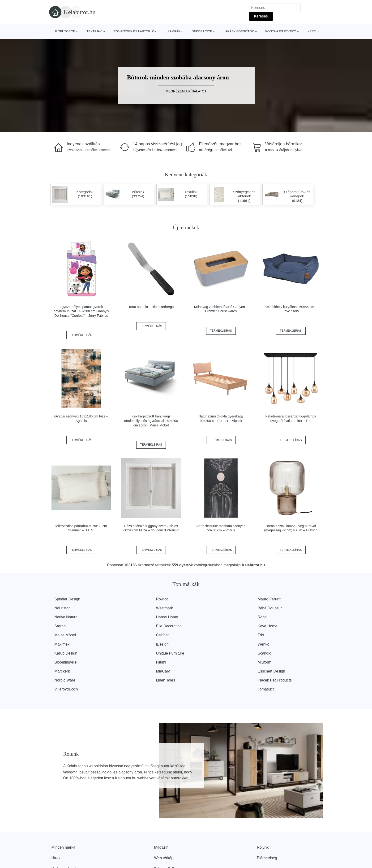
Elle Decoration (208, 617)
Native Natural (207, 608)
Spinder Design (68, 599)
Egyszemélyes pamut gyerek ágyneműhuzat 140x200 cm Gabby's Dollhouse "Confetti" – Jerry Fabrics (81, 311)
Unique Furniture (280, 635)
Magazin (161, 819)
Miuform (273, 644)
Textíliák (94, 31)
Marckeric (63, 652)
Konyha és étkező (281, 31)
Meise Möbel (66, 626)
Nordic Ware (276, 652)
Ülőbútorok (65, 31)
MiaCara (132, 652)
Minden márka (63, 819)
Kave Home (276, 617)
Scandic (62, 644)
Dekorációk (202, 31)
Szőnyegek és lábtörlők (135, 31)
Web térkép (164, 830)
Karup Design (207, 635)
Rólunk (263, 819)
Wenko (131, 635)
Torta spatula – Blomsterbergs (151, 307)
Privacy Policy (166, 841)
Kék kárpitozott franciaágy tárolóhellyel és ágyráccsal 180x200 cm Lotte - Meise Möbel (151, 421)
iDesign (61, 635)
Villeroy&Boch (207, 661)
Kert (312, 31)
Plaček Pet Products (142, 661)
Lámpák (174, 31)
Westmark (64, 608)
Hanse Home (277, 608)
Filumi (201, 644)
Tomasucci (275, 661)
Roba (60, 617)
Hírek (56, 830)
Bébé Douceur (137, 608)
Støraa (131, 617)
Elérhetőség (267, 830)
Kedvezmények (64, 841)
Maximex (274, 626)
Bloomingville (136, 644)
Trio (199, 626)
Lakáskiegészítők (239, 31)
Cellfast (131, 626)
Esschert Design (209, 652)
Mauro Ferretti (207, 599)
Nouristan (274, 599)
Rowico (131, 599)
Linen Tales (65, 661)
